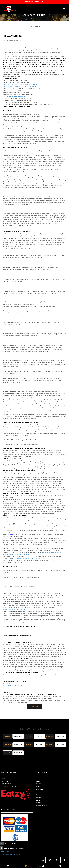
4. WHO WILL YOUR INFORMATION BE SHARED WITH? (20, 87)
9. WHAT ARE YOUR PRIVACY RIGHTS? (14, 97)
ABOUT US (5, 781)
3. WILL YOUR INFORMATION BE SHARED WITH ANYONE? (21, 85)
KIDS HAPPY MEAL (42, 805)
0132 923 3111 (7, 684)
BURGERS (39, 795)
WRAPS (38, 786)
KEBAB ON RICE (41, 792)
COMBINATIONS (41, 789)
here (27, 465)
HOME (4, 778)
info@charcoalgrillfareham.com (13, 686)
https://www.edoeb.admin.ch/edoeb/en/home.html (28, 558)
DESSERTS (39, 800)
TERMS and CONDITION (9, 786)
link (8, 467)
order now (34, 706)
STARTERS (39, 778)
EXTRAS (39, 797)
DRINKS (39, 803)
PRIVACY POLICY (7, 784)
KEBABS (39, 784)
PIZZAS (38, 781)
